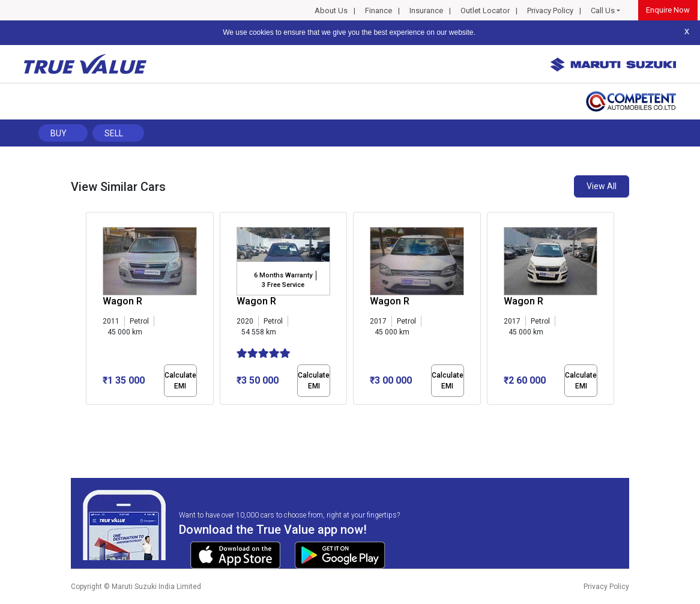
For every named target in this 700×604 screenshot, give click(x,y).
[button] (89, 415)
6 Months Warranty (283, 275)
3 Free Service (283, 285)
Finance (379, 11)
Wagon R (122, 301)
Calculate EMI (180, 381)
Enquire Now (668, 10)
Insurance (426, 11)
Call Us (603, 11)
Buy (59, 133)
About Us (331, 11)
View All (602, 186)
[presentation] (92, 311)
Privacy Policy (550, 11)
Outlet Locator (485, 11)
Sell (114, 133)
